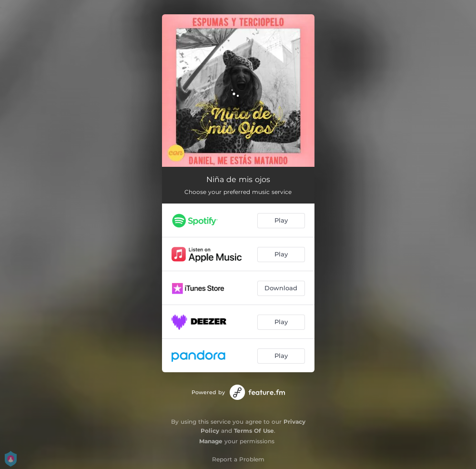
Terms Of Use (254, 431)
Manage (211, 441)
